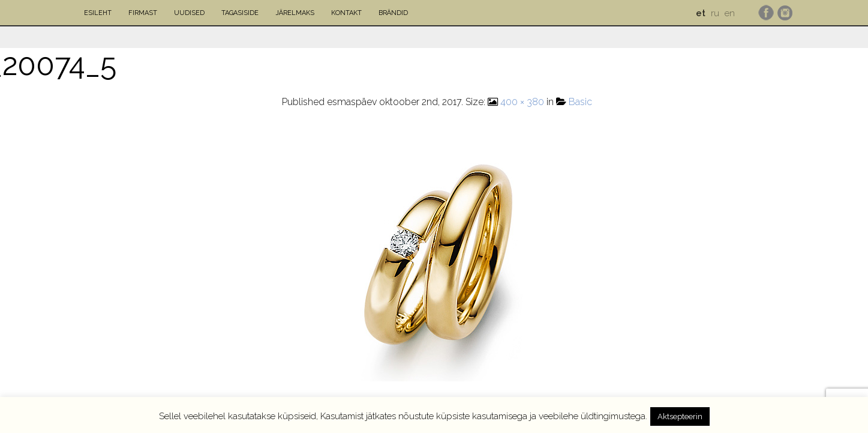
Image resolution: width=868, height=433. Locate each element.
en (730, 13)
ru (715, 13)
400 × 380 (522, 102)
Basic (580, 102)
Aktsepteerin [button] (680, 416)
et (701, 13)
